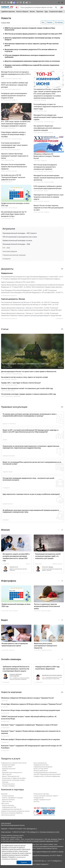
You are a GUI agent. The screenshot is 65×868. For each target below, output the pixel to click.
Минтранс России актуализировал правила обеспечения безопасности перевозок (14, 167)
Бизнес (32, 11)
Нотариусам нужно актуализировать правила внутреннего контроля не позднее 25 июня (14, 96)
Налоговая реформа (10, 251)
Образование (12, 128)
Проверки (47, 212)
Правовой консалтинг (9, 769)
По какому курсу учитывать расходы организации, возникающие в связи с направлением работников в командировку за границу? (30, 415)
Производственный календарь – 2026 (16, 244)
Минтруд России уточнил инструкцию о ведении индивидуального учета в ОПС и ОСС (16, 74)
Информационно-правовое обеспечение (14, 763)
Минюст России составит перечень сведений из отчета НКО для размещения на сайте (49, 208)
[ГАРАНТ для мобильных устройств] (5, 2)
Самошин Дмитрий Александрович (16, 675)
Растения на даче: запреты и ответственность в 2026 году (25, 364)
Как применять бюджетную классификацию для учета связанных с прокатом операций (47, 128)
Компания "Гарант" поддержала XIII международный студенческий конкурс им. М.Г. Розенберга (32, 747)
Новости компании (8, 805)
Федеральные (7, 273)
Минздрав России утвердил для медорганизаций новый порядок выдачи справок (48, 117)
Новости (6, 18)
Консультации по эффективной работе (14, 778)
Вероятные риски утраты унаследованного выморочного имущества (46, 646)
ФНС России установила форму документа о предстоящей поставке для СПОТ (33, 34)
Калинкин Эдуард (48, 567)
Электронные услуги (8, 784)
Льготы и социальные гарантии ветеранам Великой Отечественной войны (47, 606)
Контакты (37, 801)
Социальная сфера (56, 11)
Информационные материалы (43, 767)
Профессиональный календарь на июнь (17, 240)
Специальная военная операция (14, 255)
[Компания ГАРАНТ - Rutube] (27, 2)
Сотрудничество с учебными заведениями (47, 776)
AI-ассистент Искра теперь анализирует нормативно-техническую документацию (31, 710)
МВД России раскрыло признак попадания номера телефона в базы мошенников (30, 29)
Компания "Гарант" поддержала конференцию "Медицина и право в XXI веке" (29, 725)
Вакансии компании (8, 800)
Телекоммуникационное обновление (45, 772)
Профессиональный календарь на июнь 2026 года (15, 204)
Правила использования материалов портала (15, 811)
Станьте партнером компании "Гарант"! (46, 796)
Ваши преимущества (40, 763)
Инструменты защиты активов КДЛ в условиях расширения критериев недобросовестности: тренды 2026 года (16, 557)
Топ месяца (59, 22)
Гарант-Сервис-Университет (40, 864)
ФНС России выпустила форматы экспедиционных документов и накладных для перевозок (45, 167)
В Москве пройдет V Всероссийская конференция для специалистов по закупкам (30, 739)
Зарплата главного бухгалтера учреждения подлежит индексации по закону (15, 156)
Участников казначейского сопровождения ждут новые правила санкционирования (14, 145)
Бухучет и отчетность (9, 424)
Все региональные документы (9, 318)
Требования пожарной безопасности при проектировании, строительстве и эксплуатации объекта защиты (16, 669)
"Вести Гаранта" (7, 774)
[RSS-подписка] (30, 2)
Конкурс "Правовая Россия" (42, 800)
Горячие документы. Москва (13, 299)
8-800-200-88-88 (6, 823)
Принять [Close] (24, 862)
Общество (43, 100)
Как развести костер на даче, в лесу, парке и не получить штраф (24, 377)
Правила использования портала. (47, 848)
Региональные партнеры (41, 794)
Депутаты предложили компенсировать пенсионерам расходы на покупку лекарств (32, 39)
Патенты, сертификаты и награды (12, 798)
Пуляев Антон (14, 567)
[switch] (17, 7)
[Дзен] (11, 2)
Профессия (14, 100)
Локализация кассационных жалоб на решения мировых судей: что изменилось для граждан (48, 556)
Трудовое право (8, 472)
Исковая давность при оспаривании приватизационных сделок (15, 645)
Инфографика (9, 581)
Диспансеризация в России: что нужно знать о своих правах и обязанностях (29, 371)
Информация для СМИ (9, 807)
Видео (4, 620)
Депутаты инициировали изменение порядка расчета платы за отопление (32, 61)
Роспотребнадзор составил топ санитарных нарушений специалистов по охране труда (48, 107)
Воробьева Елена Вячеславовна (52, 675)
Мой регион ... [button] (60, 318)
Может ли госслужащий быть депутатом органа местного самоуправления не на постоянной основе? (32, 463)
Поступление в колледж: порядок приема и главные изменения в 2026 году (29, 394)
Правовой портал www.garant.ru (12, 772)
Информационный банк (41, 765)
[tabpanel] (32, 46)
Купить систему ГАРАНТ (41, 769)
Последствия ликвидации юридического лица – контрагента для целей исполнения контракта (28, 479)
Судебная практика (8, 11)
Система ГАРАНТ (7, 767)
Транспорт (14, 171)
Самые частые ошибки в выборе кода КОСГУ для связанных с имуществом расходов (14, 85)
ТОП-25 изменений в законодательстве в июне (20, 237)
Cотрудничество (39, 798)
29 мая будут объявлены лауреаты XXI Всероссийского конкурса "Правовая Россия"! (32, 704)
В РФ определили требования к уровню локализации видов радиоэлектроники (48, 187)
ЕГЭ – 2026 (6, 248)
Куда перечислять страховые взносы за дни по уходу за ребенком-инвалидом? (31, 494)
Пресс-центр (5, 803)
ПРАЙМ (4, 771)
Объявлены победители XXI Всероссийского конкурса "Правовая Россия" (47, 156)
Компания (4, 794)
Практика (40, 11)
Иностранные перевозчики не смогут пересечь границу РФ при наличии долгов (32, 45)
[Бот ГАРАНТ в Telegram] (21, 2)
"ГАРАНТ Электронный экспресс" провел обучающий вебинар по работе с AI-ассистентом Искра (29, 718)
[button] (59, 2)
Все (43, 22)
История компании (8, 796)
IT (12, 182)
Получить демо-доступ (41, 771)
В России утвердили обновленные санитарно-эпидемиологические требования (30, 56)
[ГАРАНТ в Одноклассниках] (24, 2)
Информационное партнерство (12, 809)
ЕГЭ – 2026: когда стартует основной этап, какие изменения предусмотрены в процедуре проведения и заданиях (16, 124)
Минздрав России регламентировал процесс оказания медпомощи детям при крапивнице (48, 178)
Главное (50, 22)
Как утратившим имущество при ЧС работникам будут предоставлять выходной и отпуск (14, 214)
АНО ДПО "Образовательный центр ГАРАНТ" (47, 774)
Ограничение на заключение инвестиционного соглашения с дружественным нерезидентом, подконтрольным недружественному (31, 447)
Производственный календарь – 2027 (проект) (20, 233)
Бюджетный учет (16, 89)
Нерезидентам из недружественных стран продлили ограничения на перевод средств (49, 197)
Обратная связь (7, 801)
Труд (46, 11)
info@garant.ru (57, 861)
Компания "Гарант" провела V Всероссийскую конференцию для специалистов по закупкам (31, 732)
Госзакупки (6, 259)
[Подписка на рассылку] (2, 2)
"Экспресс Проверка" (9, 786)
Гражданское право (9, 456)
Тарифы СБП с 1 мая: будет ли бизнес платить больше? (21, 383)
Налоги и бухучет (22, 11)
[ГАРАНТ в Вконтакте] (8, 2)
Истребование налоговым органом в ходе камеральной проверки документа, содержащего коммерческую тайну (31, 511)
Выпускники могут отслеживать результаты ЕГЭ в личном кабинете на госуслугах (31, 50)
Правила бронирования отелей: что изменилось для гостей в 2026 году (27, 388)
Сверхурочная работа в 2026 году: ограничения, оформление (47, 668)
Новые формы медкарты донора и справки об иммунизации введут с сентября (13, 134)
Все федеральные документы (9, 295)
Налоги (5, 440)
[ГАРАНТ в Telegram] (18, 2)
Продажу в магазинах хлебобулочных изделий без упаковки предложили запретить (32, 66)
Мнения (5, 530)
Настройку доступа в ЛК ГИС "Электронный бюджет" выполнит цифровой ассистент (13, 177)
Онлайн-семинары (11, 659)
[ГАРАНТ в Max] (14, 2)
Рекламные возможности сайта (50, 832)
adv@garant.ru (35, 832)
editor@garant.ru (32, 829)
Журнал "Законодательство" (11, 776)
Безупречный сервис (8, 765)
